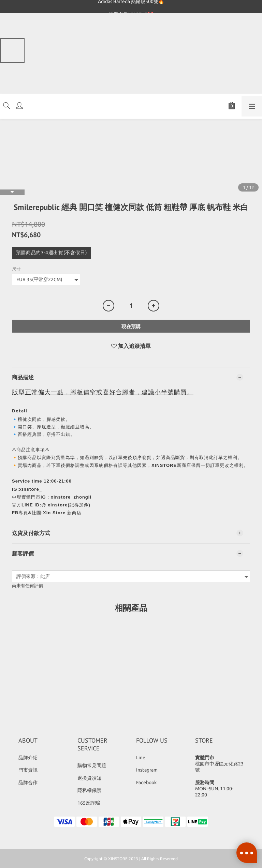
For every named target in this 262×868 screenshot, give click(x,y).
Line (141, 758)
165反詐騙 (89, 803)
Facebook (146, 782)
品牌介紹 (28, 758)
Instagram (147, 770)
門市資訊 (28, 770)
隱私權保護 (89, 790)
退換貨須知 (89, 778)
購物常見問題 (92, 765)
